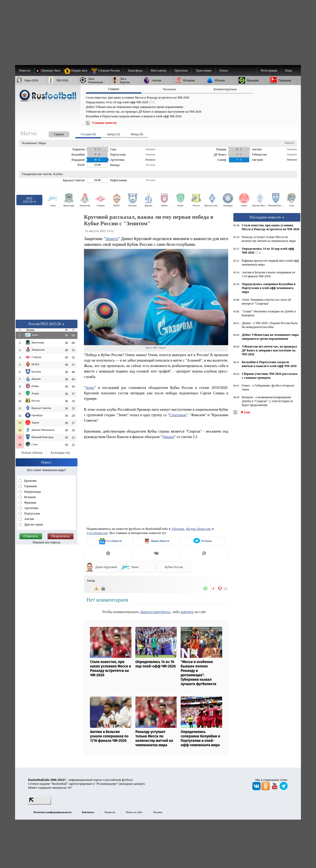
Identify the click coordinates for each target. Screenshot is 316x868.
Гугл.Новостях (97, 533)
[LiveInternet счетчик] (39, 803)
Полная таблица (32, 453)
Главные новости (104, 123)
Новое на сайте (134, 812)
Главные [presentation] (114, 89)
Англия (29, 519)
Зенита (112, 239)
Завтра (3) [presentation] (113, 134)
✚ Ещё (245, 412)
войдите (187, 612)
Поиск (224, 70)
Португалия (32, 513)
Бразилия (30, 481)
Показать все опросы (47, 542)
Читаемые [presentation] (169, 89)
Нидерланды (32, 492)
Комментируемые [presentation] (225, 89)
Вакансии (110, 812)
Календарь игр (60, 453)
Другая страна (33, 524)
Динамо (168, 437)
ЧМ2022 (289, 143)
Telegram (178, 529)
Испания (29, 497)
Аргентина (31, 508)
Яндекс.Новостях (198, 529)
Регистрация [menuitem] (269, 70)
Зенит (90, 388)
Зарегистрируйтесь (155, 612)
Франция (30, 503)
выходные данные (132, 784)
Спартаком (178, 415)
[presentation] (54, 133)
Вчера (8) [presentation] (137, 134)
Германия (30, 486)
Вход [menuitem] (289, 70)
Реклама (158, 812)
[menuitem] (107, 70)
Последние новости (267, 217)
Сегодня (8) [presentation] (88, 134)
